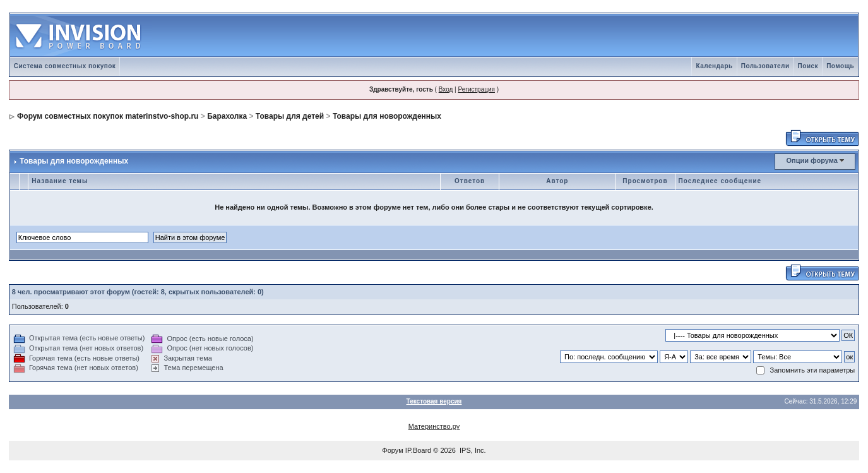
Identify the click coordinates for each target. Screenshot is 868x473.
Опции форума (812, 160)
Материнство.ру (434, 426)
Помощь (840, 66)
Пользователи (765, 66)
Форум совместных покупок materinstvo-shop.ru (108, 116)
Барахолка (227, 116)
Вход (446, 89)
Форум (392, 450)
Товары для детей (290, 116)
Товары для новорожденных (387, 116)
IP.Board (418, 450)
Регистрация (476, 89)
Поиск (808, 66)
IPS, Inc (472, 450)
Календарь (714, 66)
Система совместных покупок (65, 66)
